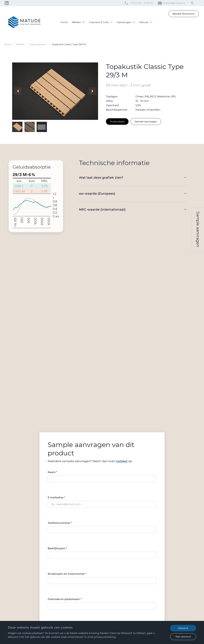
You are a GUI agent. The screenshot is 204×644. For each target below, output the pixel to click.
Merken (76, 22)
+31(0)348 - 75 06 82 (141, 3)
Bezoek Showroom (184, 14)
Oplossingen (124, 22)
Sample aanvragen (146, 121)
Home (64, 22)
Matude (144, 22)
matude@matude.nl (174, 3)
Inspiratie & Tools (99, 22)
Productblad (117, 121)
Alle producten (38, 44)
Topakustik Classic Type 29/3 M (69, 44)
